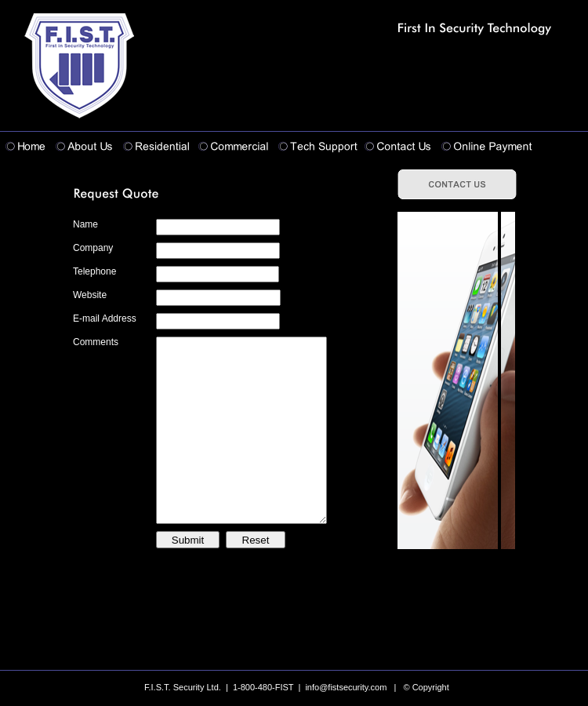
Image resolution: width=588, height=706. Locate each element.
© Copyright (426, 687)
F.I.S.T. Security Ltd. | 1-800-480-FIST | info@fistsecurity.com (265, 687)
